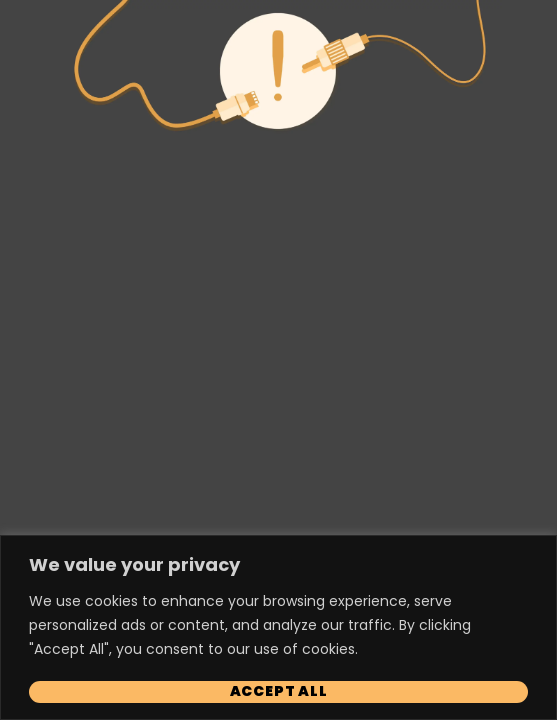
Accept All (279, 691)
